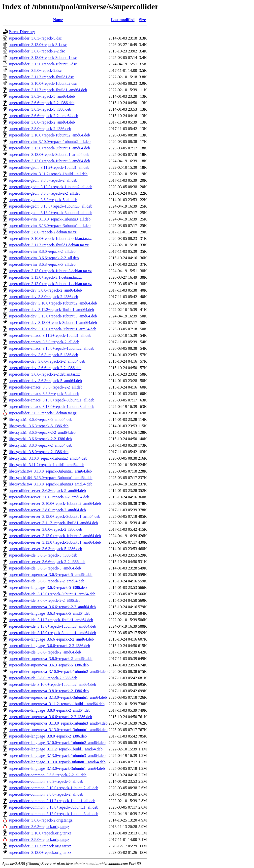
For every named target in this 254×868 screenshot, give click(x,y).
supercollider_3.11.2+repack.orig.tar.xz (40, 846)
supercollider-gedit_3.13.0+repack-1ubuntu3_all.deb (50, 206)
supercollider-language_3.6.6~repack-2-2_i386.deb (49, 646)
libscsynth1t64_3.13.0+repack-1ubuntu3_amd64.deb (50, 484)
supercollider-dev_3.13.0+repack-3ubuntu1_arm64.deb (52, 329)
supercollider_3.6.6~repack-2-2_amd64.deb (43, 116)
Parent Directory (22, 32)
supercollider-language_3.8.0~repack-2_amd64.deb (50, 710)
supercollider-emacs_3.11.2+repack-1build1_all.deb (50, 335)
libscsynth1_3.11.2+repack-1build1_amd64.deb (47, 465)
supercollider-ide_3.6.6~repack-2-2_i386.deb (45, 600)
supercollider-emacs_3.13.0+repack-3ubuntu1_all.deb (51, 400)
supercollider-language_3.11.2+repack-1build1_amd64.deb (56, 749)
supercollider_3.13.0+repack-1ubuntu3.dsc (43, 64)
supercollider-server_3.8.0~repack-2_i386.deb (45, 529)
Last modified (123, 20)
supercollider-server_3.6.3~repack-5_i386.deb (45, 549)
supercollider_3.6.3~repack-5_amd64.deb (42, 96)
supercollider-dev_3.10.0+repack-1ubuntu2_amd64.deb (53, 303)
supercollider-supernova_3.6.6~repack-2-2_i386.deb (50, 717)
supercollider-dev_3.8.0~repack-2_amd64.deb (45, 290)
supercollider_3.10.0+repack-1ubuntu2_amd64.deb (49, 135)
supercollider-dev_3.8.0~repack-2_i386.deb (43, 297)
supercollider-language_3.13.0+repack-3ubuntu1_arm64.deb (57, 768)
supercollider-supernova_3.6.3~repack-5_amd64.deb (51, 575)
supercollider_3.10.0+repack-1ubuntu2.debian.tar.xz (50, 239)
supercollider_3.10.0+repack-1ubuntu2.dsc (43, 83)
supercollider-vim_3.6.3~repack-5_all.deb (42, 264)
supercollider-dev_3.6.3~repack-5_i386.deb (43, 355)
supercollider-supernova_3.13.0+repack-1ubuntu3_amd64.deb (58, 723)
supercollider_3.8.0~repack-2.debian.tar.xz (43, 232)
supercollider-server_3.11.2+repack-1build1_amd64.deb (53, 523)
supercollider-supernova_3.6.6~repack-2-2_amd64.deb (52, 607)
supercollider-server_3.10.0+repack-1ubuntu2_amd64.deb (55, 503)
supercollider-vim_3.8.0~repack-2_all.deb (42, 251)
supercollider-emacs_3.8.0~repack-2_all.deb (44, 342)
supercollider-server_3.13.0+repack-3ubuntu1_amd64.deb (55, 542)
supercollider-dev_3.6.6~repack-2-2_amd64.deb (47, 361)
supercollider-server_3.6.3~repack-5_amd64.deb (47, 491)
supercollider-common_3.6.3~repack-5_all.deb (46, 781)
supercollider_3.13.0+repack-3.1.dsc (38, 45)
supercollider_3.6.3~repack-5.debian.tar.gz (43, 413)
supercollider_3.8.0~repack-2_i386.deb (40, 129)
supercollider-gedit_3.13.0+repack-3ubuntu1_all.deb (50, 213)
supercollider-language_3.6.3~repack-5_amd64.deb (50, 613)
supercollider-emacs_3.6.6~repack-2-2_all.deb (46, 387)
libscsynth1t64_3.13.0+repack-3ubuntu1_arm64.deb (50, 471)
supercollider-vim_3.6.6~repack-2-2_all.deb (44, 258)
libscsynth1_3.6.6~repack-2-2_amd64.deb (42, 432)
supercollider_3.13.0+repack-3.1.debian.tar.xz (45, 277)
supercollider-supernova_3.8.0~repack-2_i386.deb (49, 691)
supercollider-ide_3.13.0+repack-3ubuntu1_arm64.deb (52, 594)
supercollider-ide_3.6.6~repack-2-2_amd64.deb (47, 581)
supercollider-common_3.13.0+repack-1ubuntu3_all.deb (53, 814)
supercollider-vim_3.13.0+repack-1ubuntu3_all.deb (50, 219)
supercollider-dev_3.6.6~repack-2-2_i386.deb (45, 368)
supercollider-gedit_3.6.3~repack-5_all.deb (43, 200)
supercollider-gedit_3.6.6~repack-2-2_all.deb (45, 193)
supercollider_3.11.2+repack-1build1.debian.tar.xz (49, 245)
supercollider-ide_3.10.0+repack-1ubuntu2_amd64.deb (52, 684)
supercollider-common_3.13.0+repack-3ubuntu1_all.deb (53, 807)
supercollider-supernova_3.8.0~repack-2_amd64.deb (51, 659)
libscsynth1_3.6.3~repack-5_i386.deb (39, 426)
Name (58, 20)
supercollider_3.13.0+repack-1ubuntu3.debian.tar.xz (50, 271)
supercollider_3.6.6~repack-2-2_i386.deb (42, 103)
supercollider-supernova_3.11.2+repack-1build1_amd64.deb (57, 704)
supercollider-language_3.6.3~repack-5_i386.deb (48, 587)
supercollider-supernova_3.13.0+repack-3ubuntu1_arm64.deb (58, 697)
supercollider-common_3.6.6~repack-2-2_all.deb (48, 775)
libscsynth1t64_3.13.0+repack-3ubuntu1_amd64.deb (50, 478)
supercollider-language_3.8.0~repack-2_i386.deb (48, 736)
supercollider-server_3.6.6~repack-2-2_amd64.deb (49, 497)
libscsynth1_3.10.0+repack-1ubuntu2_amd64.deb (48, 458)
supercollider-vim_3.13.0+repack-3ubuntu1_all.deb (50, 226)
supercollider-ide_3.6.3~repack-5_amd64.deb (45, 568)
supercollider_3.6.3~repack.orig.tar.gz (39, 827)
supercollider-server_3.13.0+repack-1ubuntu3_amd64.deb (55, 536)
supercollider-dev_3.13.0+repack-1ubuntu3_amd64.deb (53, 316)
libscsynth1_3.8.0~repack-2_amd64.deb (40, 445)
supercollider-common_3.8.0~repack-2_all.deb (46, 794)
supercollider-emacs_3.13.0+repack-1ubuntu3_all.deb (51, 407)
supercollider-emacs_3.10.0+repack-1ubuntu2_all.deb (51, 348)
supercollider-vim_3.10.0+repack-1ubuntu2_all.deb (50, 142)
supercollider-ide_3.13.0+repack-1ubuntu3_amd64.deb (52, 626)
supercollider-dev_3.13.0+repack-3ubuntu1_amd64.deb (53, 323)
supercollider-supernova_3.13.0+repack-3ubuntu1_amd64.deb (58, 730)
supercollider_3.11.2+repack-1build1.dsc (41, 77)
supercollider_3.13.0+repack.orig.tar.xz (40, 852)
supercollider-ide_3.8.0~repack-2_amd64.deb (45, 652)
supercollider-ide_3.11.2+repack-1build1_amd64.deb (51, 620)
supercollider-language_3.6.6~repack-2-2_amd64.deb (51, 639)
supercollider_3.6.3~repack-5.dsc (35, 38)
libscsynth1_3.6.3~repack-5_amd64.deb (40, 419)
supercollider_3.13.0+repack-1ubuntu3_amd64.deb (49, 161)
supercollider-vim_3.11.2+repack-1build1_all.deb (48, 174)
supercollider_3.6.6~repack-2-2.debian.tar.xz (44, 374)
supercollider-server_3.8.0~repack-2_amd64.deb (47, 510)
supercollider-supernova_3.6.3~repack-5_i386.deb (49, 665)
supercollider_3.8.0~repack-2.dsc (35, 70)
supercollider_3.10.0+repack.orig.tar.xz (40, 833)
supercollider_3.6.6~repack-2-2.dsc (37, 51)
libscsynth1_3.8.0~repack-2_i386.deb (39, 452)
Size (142, 20)
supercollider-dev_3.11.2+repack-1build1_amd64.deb (51, 310)
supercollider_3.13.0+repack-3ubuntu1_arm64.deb (49, 154)
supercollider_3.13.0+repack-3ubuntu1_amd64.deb (49, 148)
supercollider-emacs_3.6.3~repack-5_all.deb (44, 394)
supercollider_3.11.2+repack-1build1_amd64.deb (48, 90)
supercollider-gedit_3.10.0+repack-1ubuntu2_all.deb (50, 187)
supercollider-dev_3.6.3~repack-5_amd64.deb (45, 381)
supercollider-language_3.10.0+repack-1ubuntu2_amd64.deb (57, 743)
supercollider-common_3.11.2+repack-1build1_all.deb (52, 801)
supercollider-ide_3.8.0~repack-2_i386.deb (43, 678)
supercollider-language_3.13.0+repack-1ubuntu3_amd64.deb (57, 756)
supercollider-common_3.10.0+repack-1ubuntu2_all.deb (53, 788)
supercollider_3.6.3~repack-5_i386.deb (40, 109)
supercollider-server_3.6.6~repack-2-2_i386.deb (47, 562)
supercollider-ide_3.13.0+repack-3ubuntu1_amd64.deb (52, 633)
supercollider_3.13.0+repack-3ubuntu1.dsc (43, 58)
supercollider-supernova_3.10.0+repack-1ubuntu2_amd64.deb (58, 672)
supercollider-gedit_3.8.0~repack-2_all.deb (43, 180)
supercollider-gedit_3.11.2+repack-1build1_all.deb (49, 167)
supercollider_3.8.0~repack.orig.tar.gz (39, 840)
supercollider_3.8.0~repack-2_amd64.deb (42, 122)
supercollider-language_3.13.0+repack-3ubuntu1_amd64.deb (57, 762)
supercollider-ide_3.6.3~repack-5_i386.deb (43, 555)
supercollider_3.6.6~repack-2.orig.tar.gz (41, 820)
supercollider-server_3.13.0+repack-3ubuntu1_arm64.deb (54, 516)
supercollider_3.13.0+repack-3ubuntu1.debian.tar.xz (50, 284)
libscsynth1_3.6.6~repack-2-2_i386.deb (40, 439)
